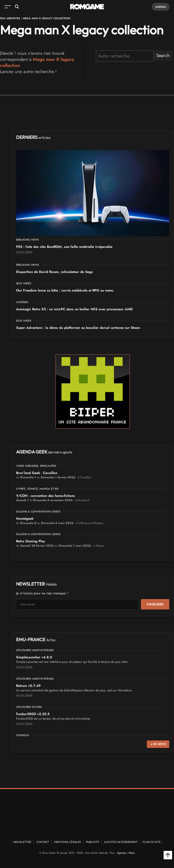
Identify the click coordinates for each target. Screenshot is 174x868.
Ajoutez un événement (121, 842)
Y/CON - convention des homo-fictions (46, 496)
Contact (43, 842)
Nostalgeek (25, 519)
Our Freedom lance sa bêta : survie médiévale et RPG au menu (65, 290)
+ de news (158, 744)
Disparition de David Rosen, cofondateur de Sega (54, 272)
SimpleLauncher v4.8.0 (34, 657)
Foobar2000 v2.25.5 (33, 714)
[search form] (125, 56)
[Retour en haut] (168, 855)
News (132, 853)
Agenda (161, 7)
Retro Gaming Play (30, 541)
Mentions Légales (68, 842)
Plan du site (152, 842)
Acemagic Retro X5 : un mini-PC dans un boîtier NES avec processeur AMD (74, 309)
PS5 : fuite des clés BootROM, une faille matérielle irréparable (64, 247)
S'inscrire (155, 604)
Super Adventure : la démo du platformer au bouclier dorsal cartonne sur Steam (78, 328)
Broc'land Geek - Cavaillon (37, 473)
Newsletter (22, 842)
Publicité (92, 842)
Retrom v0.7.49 (28, 686)
